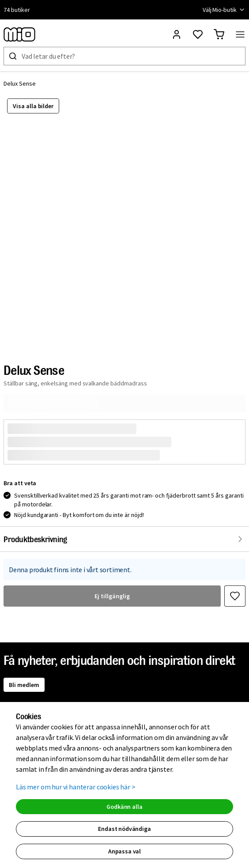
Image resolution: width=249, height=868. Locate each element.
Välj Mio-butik (224, 10)
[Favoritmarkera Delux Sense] (235, 596)
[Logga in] (177, 34)
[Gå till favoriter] (198, 34)
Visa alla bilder (33, 106)
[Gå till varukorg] (219, 34)
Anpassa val (124, 851)
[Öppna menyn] (240, 34)
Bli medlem (24, 685)
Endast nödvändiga (124, 829)
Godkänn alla (124, 807)
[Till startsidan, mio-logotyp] (19, 34)
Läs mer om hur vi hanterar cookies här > (76, 787)
